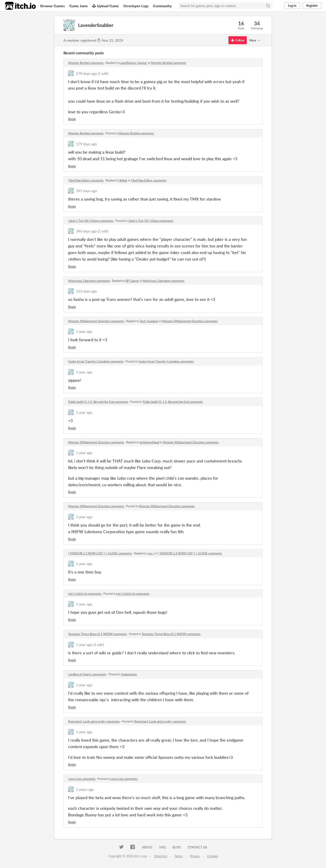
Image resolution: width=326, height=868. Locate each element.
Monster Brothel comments (86, 63)
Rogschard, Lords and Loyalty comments (94, 721)
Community (162, 6)
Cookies (213, 856)
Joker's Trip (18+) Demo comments (91, 221)
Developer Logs (136, 6)
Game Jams (78, 6)
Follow (238, 40)
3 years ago (85, 789)
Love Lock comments (82, 779)
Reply (72, 119)
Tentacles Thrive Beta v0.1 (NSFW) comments (98, 634)
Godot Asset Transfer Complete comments (96, 361)
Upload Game (105, 6)
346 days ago (86, 231)
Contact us (197, 847)
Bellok (123, 180)
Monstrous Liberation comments (89, 281)
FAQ (163, 847)
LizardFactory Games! (133, 63)
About (147, 847)
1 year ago (84, 331)
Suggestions (129, 674)
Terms (179, 856)
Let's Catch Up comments (85, 594)
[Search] (268, 6)
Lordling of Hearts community (87, 674)
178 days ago (86, 73)
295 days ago (86, 191)
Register (312, 6)
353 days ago (86, 291)
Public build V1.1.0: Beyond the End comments (98, 402)
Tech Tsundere (149, 321)
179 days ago (86, 144)
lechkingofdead (149, 442)
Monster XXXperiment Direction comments (96, 321)
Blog (177, 847)
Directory (161, 856)
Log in (292, 6)
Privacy (195, 856)
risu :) (151, 553)
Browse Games (53, 6)
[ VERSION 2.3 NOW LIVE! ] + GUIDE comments (100, 553)
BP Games (132, 281)
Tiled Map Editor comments (86, 180)
